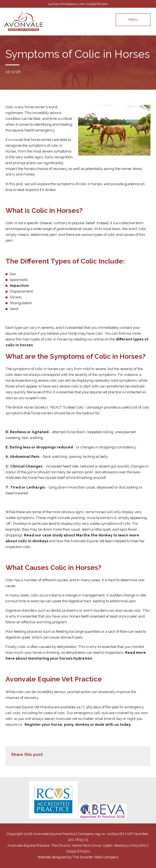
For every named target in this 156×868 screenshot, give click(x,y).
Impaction (19, 286)
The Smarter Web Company (96, 857)
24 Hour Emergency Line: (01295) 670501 (78, 4)
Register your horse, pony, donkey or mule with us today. (78, 724)
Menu (133, 20)
